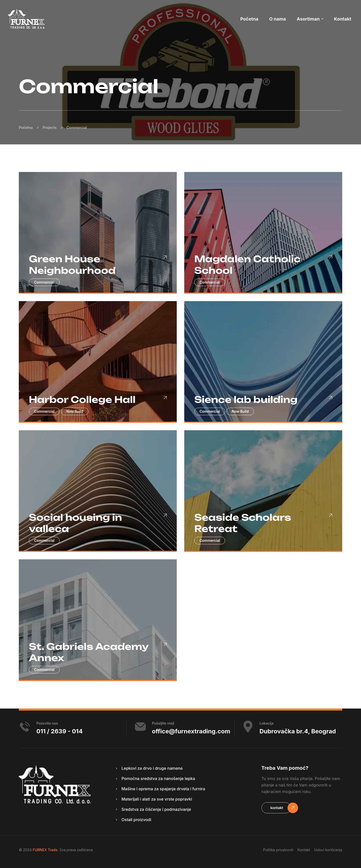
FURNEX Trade (45, 850)
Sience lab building (246, 400)
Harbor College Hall (82, 400)
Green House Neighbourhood (72, 265)
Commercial (44, 282)
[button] (276, 808)
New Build (75, 411)
